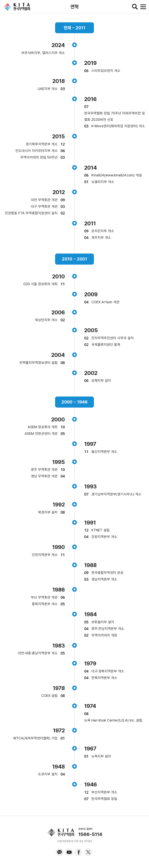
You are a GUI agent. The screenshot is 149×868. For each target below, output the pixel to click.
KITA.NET (16, 7)
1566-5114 (90, 834)
